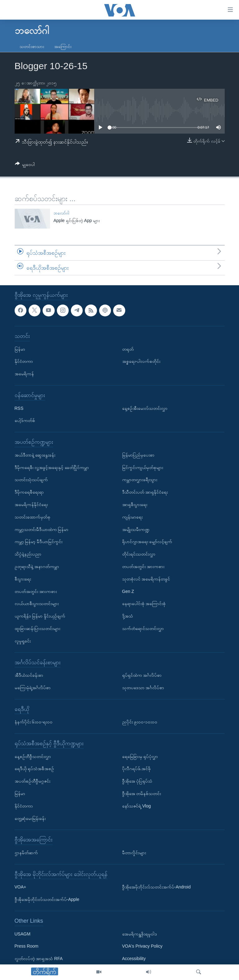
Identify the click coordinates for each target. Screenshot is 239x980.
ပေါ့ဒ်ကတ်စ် (25, 421)
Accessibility (134, 959)
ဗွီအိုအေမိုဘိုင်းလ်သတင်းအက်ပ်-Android (156, 887)
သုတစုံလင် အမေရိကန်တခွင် (146, 579)
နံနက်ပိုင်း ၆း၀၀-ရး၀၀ (34, 722)
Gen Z (128, 591)
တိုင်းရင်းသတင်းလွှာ (139, 554)
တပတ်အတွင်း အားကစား (36, 591)
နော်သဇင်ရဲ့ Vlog (137, 806)
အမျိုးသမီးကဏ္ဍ (136, 529)
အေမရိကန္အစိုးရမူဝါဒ (140, 934)
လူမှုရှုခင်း (23, 641)
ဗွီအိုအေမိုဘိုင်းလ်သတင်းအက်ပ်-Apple (47, 900)
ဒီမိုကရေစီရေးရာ (29, 492)
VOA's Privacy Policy (142, 946)
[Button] (25, 166)
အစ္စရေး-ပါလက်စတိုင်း (141, 362)
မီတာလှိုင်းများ (134, 853)
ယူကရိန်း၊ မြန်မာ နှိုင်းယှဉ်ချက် (40, 616)
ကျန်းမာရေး (132, 517)
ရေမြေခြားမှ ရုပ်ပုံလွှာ (140, 756)
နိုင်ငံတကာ (24, 362)
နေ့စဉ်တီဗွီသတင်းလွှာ (33, 756)
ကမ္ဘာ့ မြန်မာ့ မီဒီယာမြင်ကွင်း (39, 542)
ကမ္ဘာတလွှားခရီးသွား (140, 480)
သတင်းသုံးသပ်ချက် (31, 480)
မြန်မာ (20, 349)
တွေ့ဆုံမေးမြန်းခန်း (30, 818)
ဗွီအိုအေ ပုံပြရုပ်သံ (137, 781)
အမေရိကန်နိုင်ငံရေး (31, 504)
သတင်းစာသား (32, 46)
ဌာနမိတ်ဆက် (26, 853)
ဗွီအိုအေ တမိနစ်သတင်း (142, 794)
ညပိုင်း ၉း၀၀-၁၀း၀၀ (140, 722)
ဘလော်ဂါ (61, 213)
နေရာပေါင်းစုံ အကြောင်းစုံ (144, 604)
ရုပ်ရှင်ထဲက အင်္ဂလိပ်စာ (142, 675)
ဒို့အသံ (128, 616)
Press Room (27, 946)
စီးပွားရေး (23, 579)
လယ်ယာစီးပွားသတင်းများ (37, 604)
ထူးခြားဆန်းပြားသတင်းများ (37, 628)
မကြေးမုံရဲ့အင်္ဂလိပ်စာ (33, 688)
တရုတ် (128, 349)
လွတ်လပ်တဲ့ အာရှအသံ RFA (39, 959)
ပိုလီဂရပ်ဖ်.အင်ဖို (137, 769)
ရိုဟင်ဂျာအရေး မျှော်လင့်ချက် (147, 542)
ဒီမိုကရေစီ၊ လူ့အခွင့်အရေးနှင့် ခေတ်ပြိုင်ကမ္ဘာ (52, 467)
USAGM (23, 934)
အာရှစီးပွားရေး (135, 504)
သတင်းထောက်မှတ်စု (32, 517)
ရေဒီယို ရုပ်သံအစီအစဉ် (34, 769)
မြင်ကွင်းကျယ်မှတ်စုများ (143, 467)
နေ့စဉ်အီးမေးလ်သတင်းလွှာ (145, 408)
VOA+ (21, 887)
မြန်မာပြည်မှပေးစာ (138, 455)
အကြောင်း (63, 46)
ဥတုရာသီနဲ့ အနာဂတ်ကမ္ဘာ (37, 566)
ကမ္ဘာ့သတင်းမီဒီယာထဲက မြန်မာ (42, 529)
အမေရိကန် (24, 374)
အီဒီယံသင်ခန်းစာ (29, 675)
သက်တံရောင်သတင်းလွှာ (143, 628)
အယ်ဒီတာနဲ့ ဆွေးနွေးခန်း (35, 455)
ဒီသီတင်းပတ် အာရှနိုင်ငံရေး (145, 492)
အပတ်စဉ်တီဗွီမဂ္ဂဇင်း (32, 781)
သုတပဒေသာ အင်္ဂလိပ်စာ (143, 688)
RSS (19, 408)
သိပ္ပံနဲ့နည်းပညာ (28, 554)
